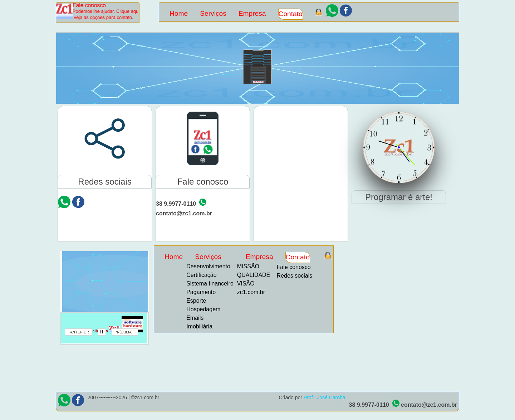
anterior (81, 334)
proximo (128, 334)
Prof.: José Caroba (325, 397)
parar (104, 334)
